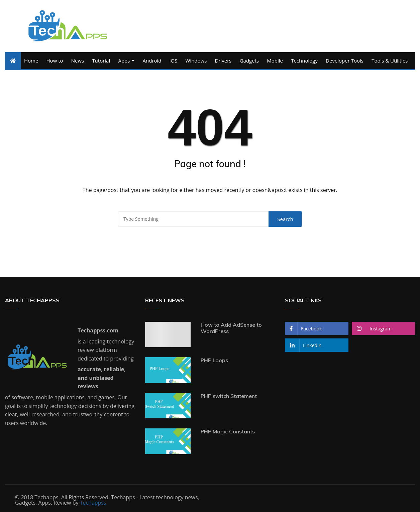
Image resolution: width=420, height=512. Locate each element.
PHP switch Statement (229, 396)
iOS (174, 61)
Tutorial (101, 61)
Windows (196, 61)
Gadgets (249, 61)
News (78, 61)
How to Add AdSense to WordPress (231, 328)
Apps (124, 61)
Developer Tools (345, 61)
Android (152, 61)
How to (55, 61)
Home (31, 61)
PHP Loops (214, 360)
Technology (304, 61)
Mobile (275, 61)
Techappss (93, 503)
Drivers (223, 61)
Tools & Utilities (390, 61)
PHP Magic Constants (228, 431)
